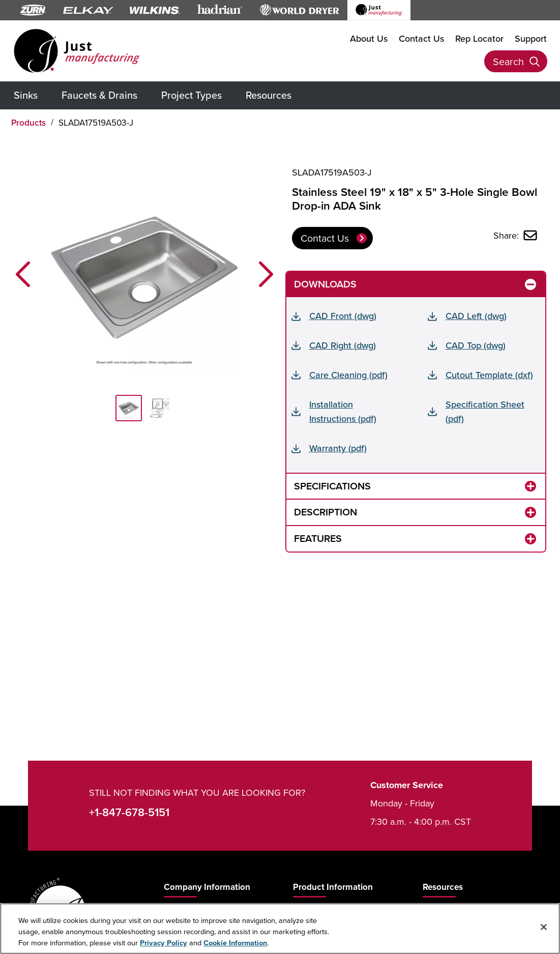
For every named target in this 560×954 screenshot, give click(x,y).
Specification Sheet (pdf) (485, 412)
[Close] (544, 927)
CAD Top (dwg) (476, 345)
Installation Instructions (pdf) (343, 412)
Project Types (191, 95)
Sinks (26, 95)
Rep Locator (479, 38)
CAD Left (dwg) (476, 316)
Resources (269, 95)
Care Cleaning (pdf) (348, 375)
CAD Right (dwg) (343, 345)
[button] (23, 274)
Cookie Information (235, 943)
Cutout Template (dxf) (489, 375)
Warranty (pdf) (338, 448)
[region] (280, 929)
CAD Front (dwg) (343, 316)
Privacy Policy (164, 943)
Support (531, 38)
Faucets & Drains (99, 95)
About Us (369, 38)
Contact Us (421, 38)
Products (28, 123)
